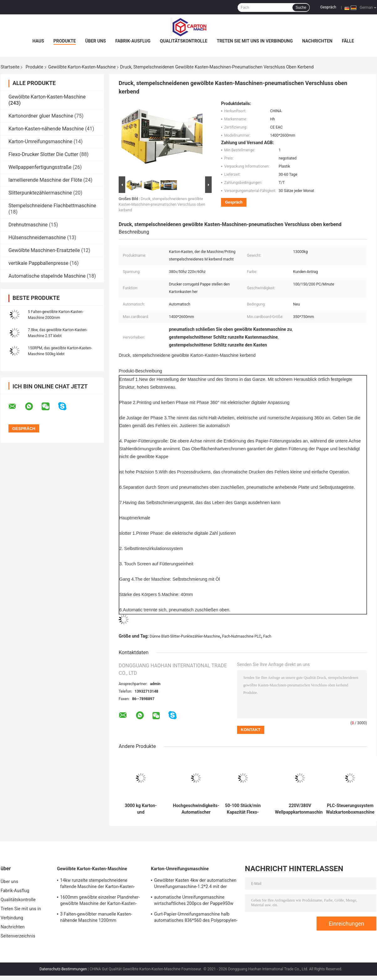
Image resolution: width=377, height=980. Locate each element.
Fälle (348, 41)
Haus (38, 41)
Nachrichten (317, 41)
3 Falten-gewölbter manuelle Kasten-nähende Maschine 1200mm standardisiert (96, 918)
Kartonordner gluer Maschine (41, 116)
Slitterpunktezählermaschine (40, 193)
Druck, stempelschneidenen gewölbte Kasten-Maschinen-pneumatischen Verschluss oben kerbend (162, 205)
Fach (267, 636)
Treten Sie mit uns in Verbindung (255, 41)
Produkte (65, 41)
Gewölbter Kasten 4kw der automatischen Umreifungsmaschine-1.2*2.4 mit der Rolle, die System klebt (195, 884)
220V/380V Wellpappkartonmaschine (300, 809)
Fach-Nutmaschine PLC (242, 636)
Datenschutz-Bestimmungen (63, 969)
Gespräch (328, 7)
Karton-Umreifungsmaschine (40, 141)
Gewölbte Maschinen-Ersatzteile (44, 250)
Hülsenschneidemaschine (37, 237)
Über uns (96, 41)
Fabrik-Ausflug (133, 41)
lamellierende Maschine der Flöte (45, 180)
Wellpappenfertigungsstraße (40, 167)
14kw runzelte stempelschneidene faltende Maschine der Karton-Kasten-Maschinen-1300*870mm (97, 884)
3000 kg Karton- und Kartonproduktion (141, 809)
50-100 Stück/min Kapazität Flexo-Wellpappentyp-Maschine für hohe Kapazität (243, 809)
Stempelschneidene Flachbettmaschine (52, 206)
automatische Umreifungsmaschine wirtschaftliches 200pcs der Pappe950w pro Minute (194, 901)
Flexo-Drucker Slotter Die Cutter (43, 154)
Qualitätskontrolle (184, 41)
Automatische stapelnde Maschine (47, 276)
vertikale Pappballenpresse (38, 263)
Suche (301, 8)
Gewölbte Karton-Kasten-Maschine (82, 67)
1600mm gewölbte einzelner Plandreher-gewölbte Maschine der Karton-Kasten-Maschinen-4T (100, 901)
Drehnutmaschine (28, 225)
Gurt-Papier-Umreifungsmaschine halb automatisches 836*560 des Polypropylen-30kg (196, 918)
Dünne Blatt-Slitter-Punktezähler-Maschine (185, 636)
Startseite (10, 67)
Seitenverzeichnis (18, 936)
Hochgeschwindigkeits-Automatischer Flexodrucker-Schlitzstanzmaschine (196, 809)
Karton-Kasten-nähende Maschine (46, 129)
